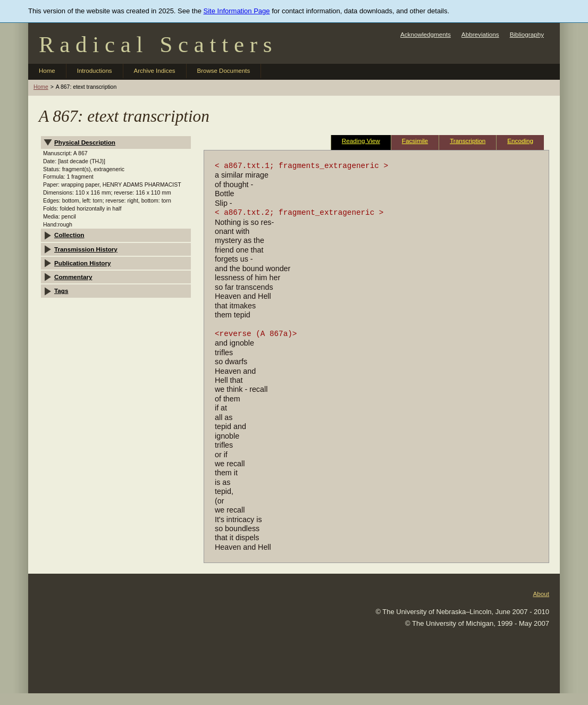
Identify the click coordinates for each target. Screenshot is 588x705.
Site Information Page (237, 11)
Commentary (73, 277)
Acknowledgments (426, 34)
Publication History (83, 263)
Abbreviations (480, 34)
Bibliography (527, 34)
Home (47, 71)
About (541, 594)
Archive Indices (155, 71)
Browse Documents (224, 71)
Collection (69, 235)
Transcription (468, 141)
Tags (61, 291)
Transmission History (86, 249)
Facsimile (415, 141)
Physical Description (85, 142)
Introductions (95, 71)
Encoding (520, 141)
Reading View (361, 141)
